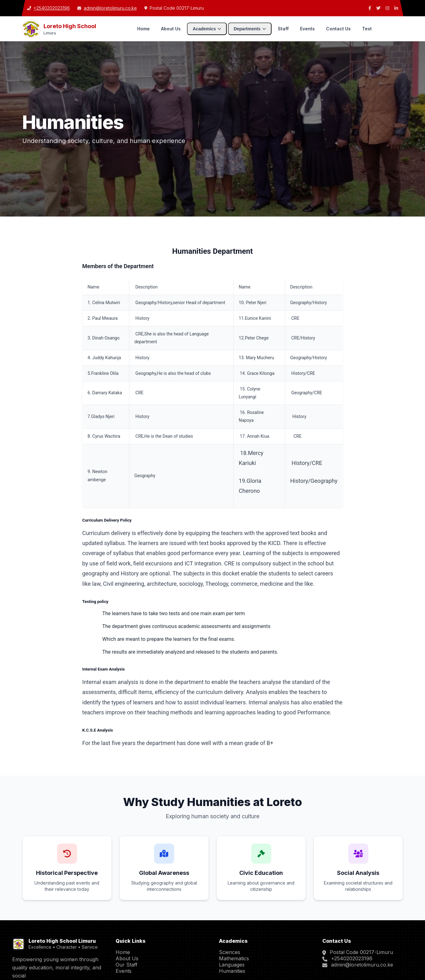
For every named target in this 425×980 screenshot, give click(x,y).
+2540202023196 (352, 958)
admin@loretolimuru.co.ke (362, 965)
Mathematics (234, 958)
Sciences (230, 952)
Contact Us (338, 29)
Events (307, 29)
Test (367, 29)
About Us (171, 29)
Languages (232, 965)
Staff (283, 29)
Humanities (232, 971)
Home (143, 29)
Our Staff (127, 965)
